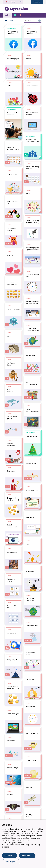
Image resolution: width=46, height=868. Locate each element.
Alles (8, 15)
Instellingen (11, 862)
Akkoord (9, 856)
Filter (9, 21)
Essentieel (27, 856)
